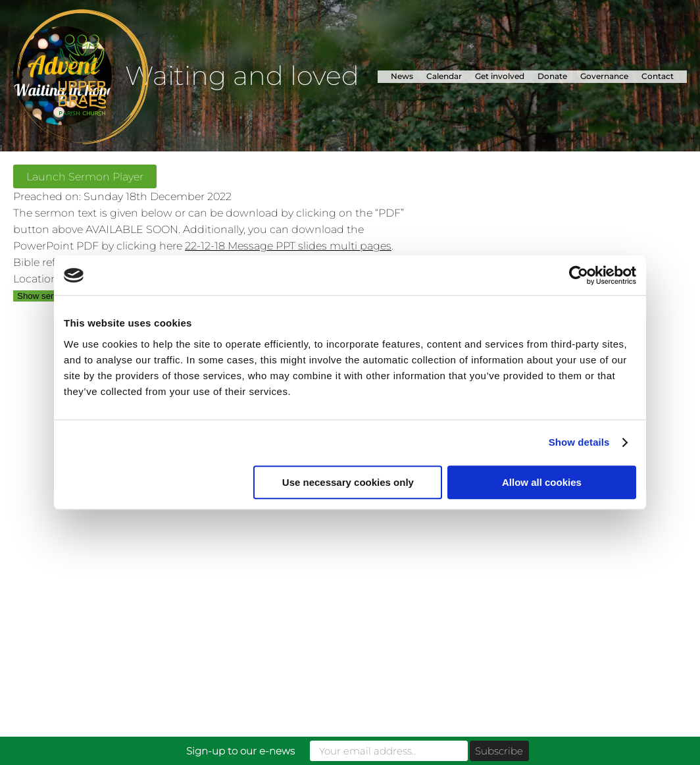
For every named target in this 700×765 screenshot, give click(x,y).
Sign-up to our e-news (240, 751)
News (402, 76)
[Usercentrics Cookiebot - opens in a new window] (579, 275)
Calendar (444, 76)
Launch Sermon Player (85, 176)
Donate (552, 76)
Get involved (500, 76)
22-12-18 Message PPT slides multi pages (288, 246)
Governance (604, 76)
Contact (658, 76)
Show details (579, 442)
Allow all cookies (542, 482)
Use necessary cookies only (348, 482)
